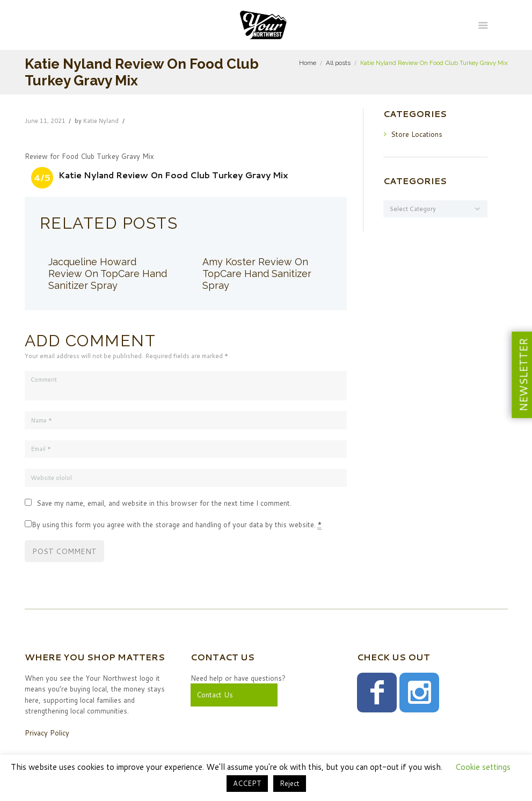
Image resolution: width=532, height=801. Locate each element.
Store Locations (417, 134)
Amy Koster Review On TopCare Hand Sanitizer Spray (257, 274)
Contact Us (215, 695)
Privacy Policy (47, 733)
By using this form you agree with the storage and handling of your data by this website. (177, 525)
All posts (338, 63)
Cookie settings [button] (483, 767)
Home (308, 63)
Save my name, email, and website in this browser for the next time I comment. (164, 503)
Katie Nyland (101, 121)
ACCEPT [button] (247, 783)
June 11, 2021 (45, 121)
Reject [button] (290, 783)
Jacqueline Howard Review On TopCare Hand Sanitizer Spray (108, 274)
